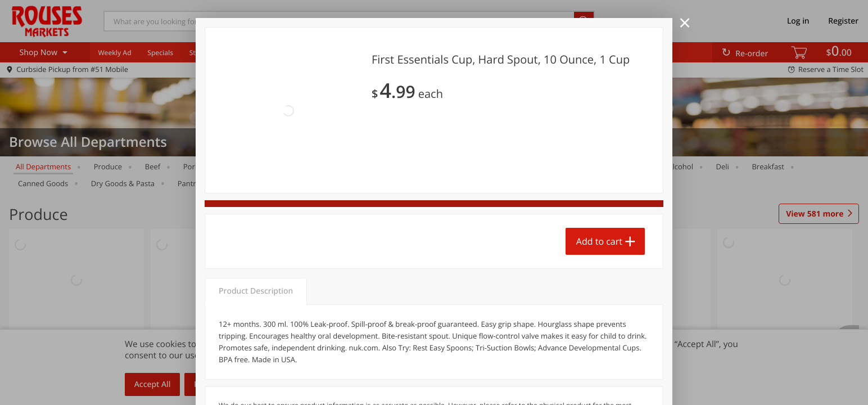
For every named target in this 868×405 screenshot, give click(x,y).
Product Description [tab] (256, 229)
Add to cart (599, 186)
